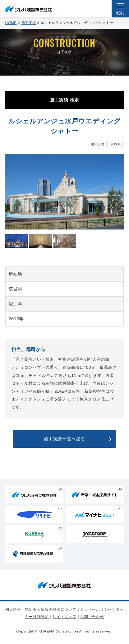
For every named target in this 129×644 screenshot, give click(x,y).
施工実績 (29, 23)
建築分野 (98, 144)
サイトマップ (64, 617)
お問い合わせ (92, 617)
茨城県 (116, 144)
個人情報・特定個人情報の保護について (41, 609)
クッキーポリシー (96, 609)
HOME (11, 23)
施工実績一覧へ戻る (64, 439)
